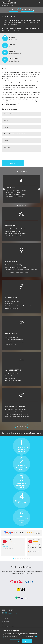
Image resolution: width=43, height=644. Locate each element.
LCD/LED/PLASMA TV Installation (15, 197)
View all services (21, 426)
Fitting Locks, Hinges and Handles (15, 342)
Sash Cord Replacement (12, 337)
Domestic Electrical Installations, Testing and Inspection (21, 270)
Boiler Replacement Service (13, 380)
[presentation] (14, 156)
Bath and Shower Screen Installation (16, 194)
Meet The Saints (14, 10)
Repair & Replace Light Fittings (14, 265)
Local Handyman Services (15, 406)
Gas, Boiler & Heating (13, 370)
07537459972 (13, 46)
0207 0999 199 (8, 5)
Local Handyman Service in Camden (16, 412)
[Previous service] (4, 189)
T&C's (4, 624)
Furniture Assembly (11, 344)
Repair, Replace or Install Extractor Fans (17, 272)
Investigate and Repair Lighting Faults (16, 267)
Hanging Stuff (11, 188)
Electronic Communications (10, 632)
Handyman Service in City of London (16, 409)
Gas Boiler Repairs (10, 376)
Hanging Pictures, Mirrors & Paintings (16, 190)
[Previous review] (3, 544)
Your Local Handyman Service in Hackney (17, 417)
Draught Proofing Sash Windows (14, 340)
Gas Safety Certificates (12, 373)
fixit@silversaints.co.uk (15, 54)
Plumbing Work (11, 298)
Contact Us (5, 621)
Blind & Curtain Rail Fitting (13, 192)
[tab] (18, 205)
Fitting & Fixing (11, 334)
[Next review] (40, 544)
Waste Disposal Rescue (12, 308)
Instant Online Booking (27, 10)
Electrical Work (11, 262)
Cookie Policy (6, 629)
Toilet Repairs (9, 303)
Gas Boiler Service (10, 378)
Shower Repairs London (12, 301)
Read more (5, 547)
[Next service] (39, 189)
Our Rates (5, 618)
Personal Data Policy (8, 627)
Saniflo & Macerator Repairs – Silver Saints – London (20, 306)
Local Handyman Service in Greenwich (16, 414)
